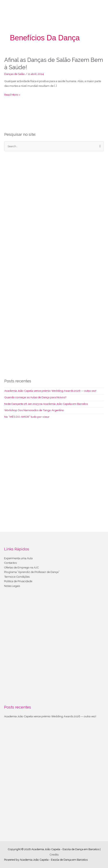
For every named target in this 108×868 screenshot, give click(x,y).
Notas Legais (12, 586)
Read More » (12, 95)
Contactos (10, 563)
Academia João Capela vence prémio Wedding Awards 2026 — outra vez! (50, 391)
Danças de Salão (15, 74)
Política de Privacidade (18, 581)
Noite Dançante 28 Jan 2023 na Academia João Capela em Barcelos (46, 404)
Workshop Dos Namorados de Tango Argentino (34, 410)
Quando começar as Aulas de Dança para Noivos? (35, 397)
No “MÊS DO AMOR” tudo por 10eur (27, 417)
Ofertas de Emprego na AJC (21, 567)
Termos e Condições (17, 577)
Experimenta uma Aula (18, 558)
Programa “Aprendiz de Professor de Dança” (32, 572)
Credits (54, 854)
